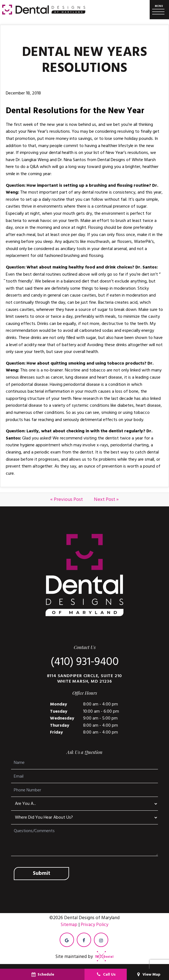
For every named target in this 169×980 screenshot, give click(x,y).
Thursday (60, 725)
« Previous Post (67, 499)
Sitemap (69, 925)
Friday (56, 732)
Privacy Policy (94, 925)
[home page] (44, 10)
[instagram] (101, 940)
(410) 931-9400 (85, 662)
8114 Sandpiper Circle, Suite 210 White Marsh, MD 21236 (85, 678)
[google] (67, 940)
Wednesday (62, 718)
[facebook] (84, 940)
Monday (59, 704)
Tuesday (59, 711)
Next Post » (106, 499)
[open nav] (159, 10)
